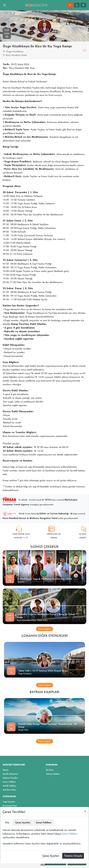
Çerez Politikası (70, 834)
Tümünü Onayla (73, 856)
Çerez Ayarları (51, 856)
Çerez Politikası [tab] (44, 822)
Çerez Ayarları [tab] (23, 822)
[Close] (85, 811)
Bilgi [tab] (7, 822)
